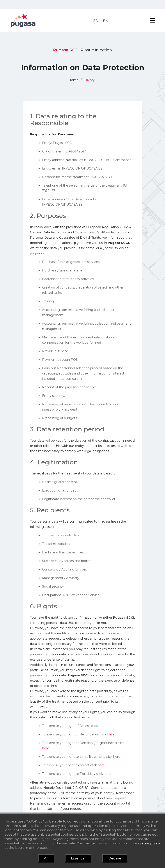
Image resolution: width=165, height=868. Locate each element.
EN (106, 21)
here (102, 726)
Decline (115, 858)
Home (73, 80)
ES (95, 21)
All (46, 858)
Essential (78, 858)
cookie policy (149, 843)
